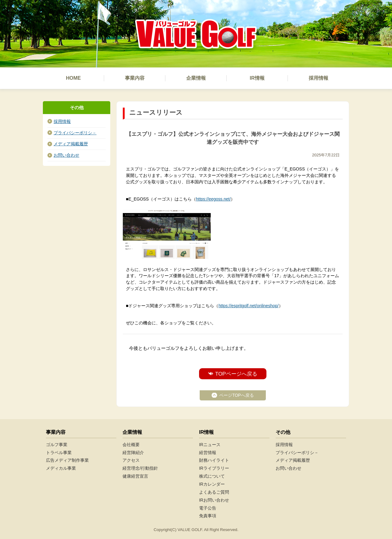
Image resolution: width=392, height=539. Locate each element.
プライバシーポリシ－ (75, 133)
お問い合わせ (66, 155)
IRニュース (210, 445)
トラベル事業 (59, 453)
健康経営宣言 (135, 476)
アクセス (131, 460)
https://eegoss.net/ (213, 199)
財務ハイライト (214, 460)
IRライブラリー (214, 468)
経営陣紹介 (133, 453)
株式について (212, 476)
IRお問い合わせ (214, 500)
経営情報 (208, 453)
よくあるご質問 (214, 492)
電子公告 (208, 508)
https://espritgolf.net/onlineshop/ (248, 306)
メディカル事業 (61, 468)
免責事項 (208, 516)
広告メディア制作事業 (67, 460)
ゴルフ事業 (57, 445)
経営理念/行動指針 (140, 468)
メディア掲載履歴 (71, 144)
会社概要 (131, 445)
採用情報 (62, 121)
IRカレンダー (212, 484)
